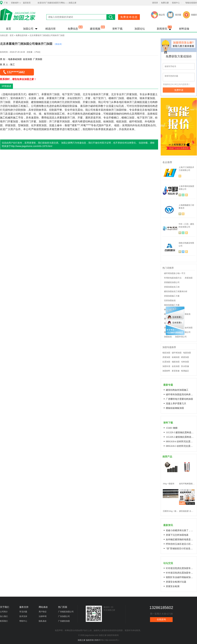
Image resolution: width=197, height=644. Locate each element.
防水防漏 (185, 366)
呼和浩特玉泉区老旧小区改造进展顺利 (180, 544)
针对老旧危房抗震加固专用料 (180, 573)
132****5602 (16, 72)
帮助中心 (23, 621)
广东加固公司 (64, 616)
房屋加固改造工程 (172, 287)
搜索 (111, 17)
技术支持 (23, 616)
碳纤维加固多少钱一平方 (175, 273)
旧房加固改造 (170, 301)
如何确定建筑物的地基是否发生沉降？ (180, 539)
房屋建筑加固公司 (172, 282)
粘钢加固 (176, 357)
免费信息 (73, 29)
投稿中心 (176, 3)
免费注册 (165, 3)
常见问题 (23, 612)
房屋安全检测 (173, 586)
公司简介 (4, 612)
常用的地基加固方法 (173, 278)
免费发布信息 (129, 17)
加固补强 (166, 366)
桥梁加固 (185, 357)
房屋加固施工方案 (172, 296)
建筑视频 (95, 29)
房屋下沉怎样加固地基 (177, 535)
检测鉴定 (185, 371)
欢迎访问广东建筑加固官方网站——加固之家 (57, 3)
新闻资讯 (162, 29)
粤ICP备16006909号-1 (110, 640)
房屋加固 (189, 278)
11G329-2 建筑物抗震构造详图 (180, 437)
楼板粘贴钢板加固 (175, 408)
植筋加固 (166, 353)
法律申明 (43, 616)
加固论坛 (140, 29)
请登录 (155, 3)
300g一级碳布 (169, 484)
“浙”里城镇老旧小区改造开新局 (180, 549)
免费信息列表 (21, 35)
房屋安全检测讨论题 (176, 582)
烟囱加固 (176, 362)
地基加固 (187, 353)
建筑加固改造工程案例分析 (176, 291)
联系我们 (4, 621)
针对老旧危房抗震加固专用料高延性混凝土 (180, 568)
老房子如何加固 (186, 328)
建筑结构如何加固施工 (177, 390)
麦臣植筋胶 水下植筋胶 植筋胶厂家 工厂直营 (187, 511)
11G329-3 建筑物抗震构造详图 (180, 432)
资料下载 (117, 29)
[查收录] (58, 44)
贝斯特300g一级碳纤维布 (171, 511)
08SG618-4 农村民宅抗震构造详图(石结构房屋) (180, 442)
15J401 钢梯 (172, 428)
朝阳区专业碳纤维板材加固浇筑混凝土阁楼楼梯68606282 (180, 577)
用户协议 (43, 612)
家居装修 (176, 371)
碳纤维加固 (177, 353)
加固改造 (168, 337)
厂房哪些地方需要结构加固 (179, 399)
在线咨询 (161, 620)
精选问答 (51, 29)
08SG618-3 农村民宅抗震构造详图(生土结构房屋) (180, 446)
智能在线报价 (191, 3)
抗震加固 (166, 362)
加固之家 (18, 16)
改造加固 (176, 366)
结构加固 (185, 362)
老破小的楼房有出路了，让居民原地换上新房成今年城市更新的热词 (180, 530)
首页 (9, 29)
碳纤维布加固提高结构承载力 (180, 394)
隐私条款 (43, 621)
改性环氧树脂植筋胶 (187, 484)
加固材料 (166, 371)
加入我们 (4, 616)
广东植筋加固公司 (66, 612)
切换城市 (15, 3)
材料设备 (184, 29)
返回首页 (27, 3)
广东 (6, 3)
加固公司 (28, 29)
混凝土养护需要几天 (176, 404)
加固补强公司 (181, 337)
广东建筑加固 (64, 621)
